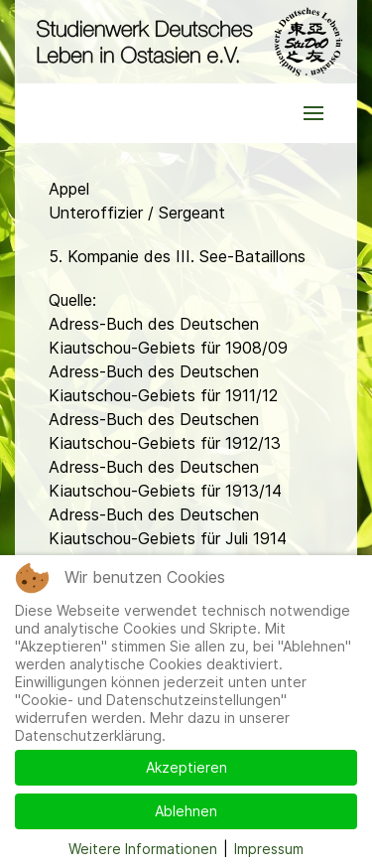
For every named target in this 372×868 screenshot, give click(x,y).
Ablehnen (186, 811)
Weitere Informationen (143, 849)
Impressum (269, 849)
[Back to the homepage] (186, 42)
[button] (313, 113)
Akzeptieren (186, 767)
